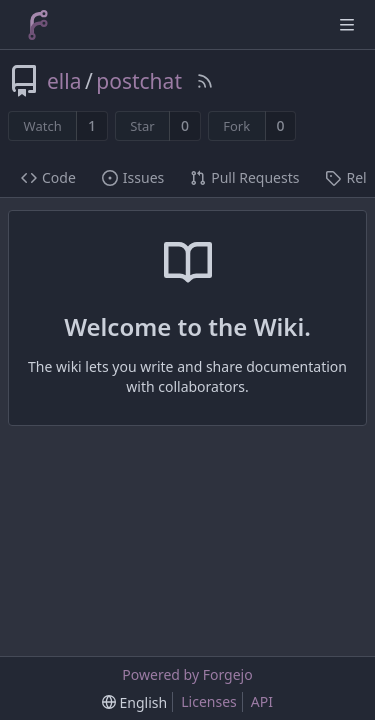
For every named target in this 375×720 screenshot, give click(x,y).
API (262, 701)
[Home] (38, 25)
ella (64, 81)
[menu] (134, 702)
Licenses (209, 701)
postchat (139, 81)
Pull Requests (244, 177)
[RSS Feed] (205, 81)
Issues (133, 177)
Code (48, 177)
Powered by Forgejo (187, 674)
